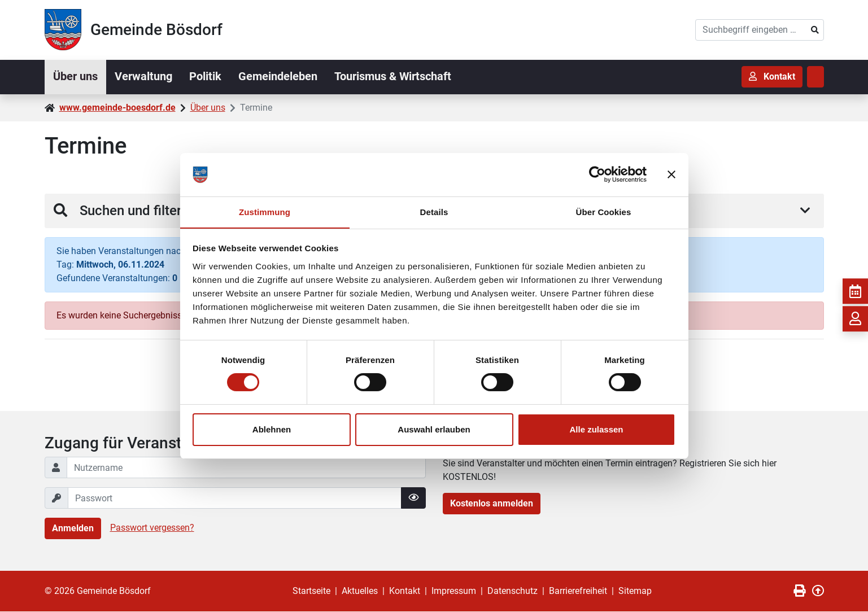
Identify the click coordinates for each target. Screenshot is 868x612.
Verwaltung (145, 77)
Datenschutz (512, 591)
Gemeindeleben (282, 77)
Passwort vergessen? (152, 528)
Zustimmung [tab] (265, 211)
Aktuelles (360, 591)
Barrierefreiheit (578, 591)
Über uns (76, 77)
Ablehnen (272, 429)
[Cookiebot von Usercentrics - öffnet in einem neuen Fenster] (597, 174)
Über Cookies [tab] (604, 211)
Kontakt (405, 591)
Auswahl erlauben (434, 429)
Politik (208, 77)
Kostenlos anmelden (492, 504)
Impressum (454, 591)
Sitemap (635, 591)
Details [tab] (434, 211)
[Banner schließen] (671, 174)
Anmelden (73, 529)
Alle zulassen (596, 429)
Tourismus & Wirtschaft (398, 77)
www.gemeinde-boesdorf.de (117, 108)
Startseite (311, 591)
